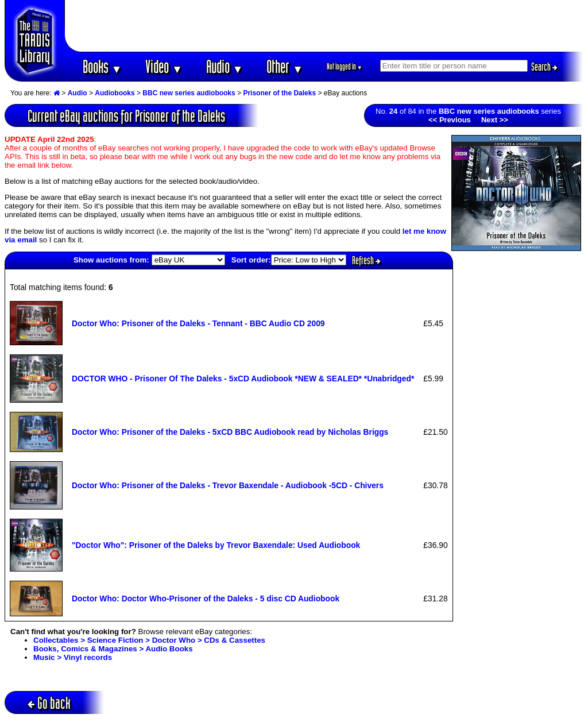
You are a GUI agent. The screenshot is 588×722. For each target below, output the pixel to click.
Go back (49, 703)
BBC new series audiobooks (189, 93)
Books (102, 66)
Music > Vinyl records (73, 657)
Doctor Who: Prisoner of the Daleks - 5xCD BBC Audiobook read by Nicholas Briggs (230, 432)
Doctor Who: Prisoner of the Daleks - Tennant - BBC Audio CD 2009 (198, 323)
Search (544, 67)
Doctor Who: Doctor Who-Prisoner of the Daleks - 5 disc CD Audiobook (206, 599)
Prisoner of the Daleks (279, 93)
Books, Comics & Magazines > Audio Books (113, 649)
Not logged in (345, 66)
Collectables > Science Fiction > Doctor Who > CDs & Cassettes (149, 640)
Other (285, 66)
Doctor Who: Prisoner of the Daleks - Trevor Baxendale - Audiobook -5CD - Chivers (228, 485)
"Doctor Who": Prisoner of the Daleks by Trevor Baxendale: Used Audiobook (216, 545)
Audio (225, 66)
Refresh (366, 260)
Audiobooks (115, 93)
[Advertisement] (324, 26)
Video (164, 66)
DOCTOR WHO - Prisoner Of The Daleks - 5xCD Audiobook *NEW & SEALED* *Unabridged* (243, 379)
